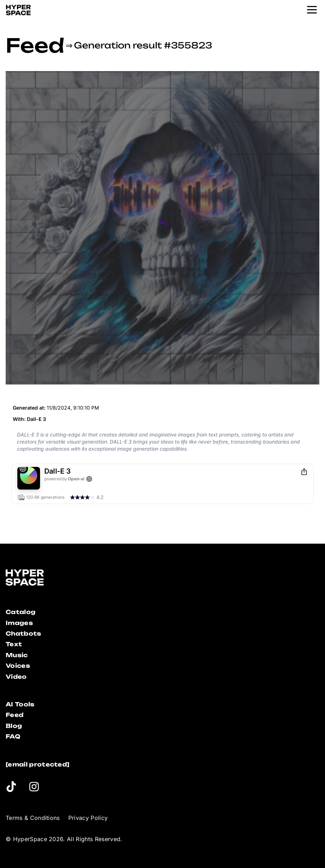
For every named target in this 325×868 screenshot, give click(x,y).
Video (16, 677)
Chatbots (24, 633)
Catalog (21, 612)
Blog (14, 726)
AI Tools (20, 704)
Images (19, 623)
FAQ (13, 736)
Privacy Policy (88, 818)
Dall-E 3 (36, 419)
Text (14, 644)
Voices (18, 666)
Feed (35, 45)
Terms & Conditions (33, 818)
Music (17, 655)
